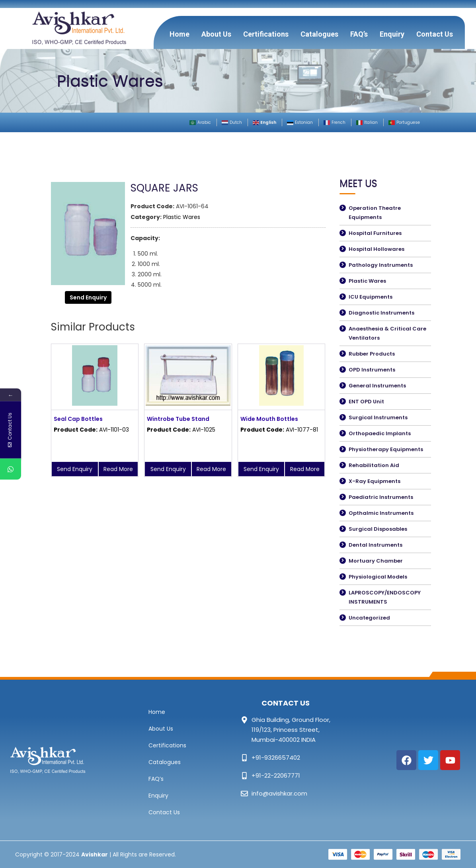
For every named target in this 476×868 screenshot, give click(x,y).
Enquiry (392, 34)
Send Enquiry (88, 297)
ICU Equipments (371, 297)
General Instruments (377, 386)
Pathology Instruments (381, 265)
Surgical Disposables (378, 529)
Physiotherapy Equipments (386, 449)
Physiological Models (378, 577)
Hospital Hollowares (377, 249)
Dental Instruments (376, 545)
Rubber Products (372, 354)
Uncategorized (369, 618)
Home (179, 34)
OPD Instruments (372, 370)
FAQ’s (359, 34)
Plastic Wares (182, 217)
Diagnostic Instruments (381, 313)
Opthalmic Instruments (381, 513)
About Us (216, 34)
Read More (118, 469)
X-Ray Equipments (375, 481)
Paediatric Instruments (381, 497)
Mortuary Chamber (376, 561)
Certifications (266, 34)
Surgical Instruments (378, 417)
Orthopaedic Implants (380, 433)
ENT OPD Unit (366, 402)
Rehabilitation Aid (374, 465)
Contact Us (435, 34)
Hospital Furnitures (375, 233)
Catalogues (319, 34)
